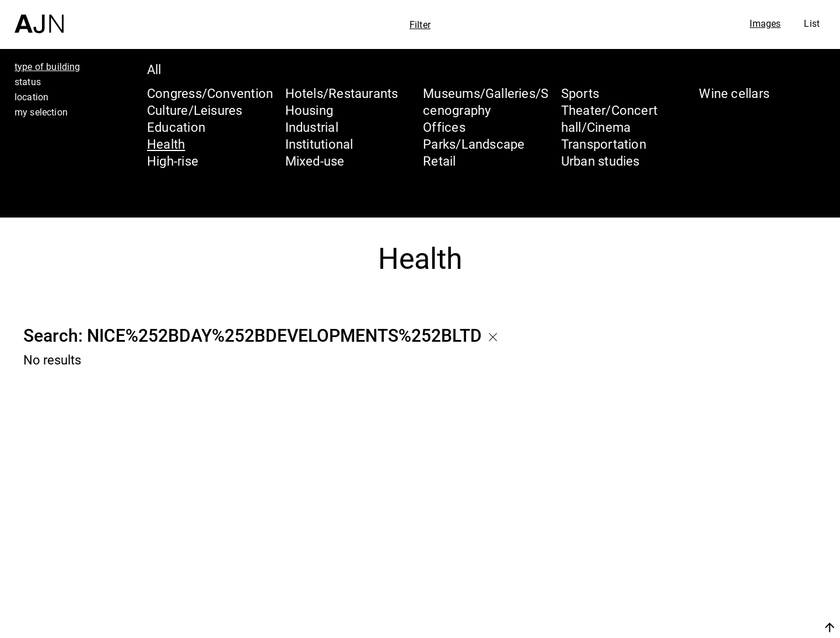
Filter (420, 24)
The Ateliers (739, 554)
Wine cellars (734, 93)
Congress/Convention (210, 93)
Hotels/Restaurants (342, 93)
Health (166, 144)
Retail (439, 161)
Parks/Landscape (474, 144)
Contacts (727, 598)
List (812, 23)
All (154, 69)
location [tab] (32, 97)
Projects (724, 576)
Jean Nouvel (741, 532)
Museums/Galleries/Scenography (486, 101)
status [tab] (28, 82)
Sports (580, 93)
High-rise (173, 161)
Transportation (604, 144)
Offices (444, 127)
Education (176, 127)
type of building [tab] (48, 66)
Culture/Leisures (195, 110)
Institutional (319, 144)
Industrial (312, 127)
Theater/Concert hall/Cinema (609, 118)
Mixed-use (315, 161)
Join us (706, 627)
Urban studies (601, 161)
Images (765, 23)
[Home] (39, 17)
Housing (309, 110)
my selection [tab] (41, 112)
